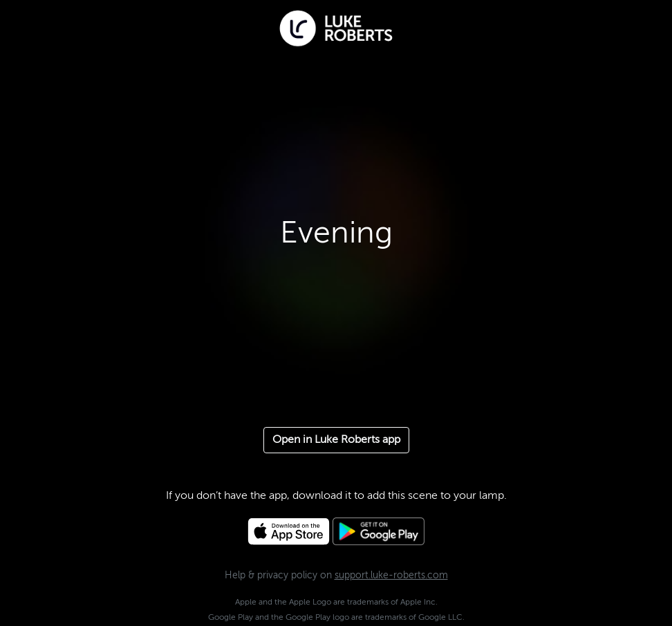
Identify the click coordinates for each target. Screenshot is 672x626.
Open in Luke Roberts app (336, 440)
